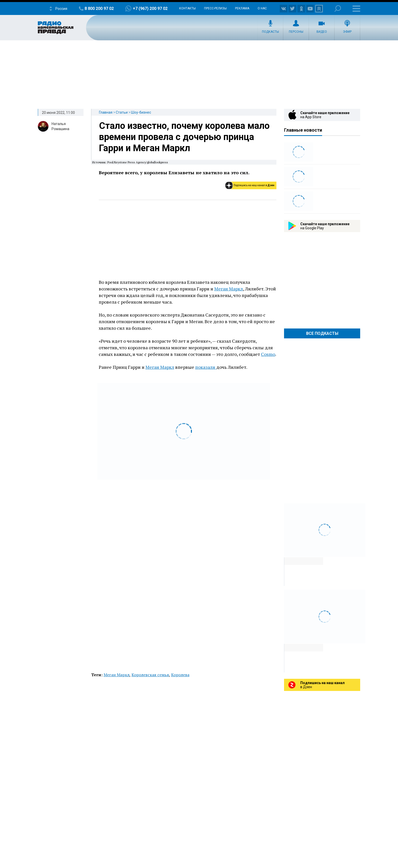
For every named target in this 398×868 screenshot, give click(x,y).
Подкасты (270, 32)
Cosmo (268, 354)
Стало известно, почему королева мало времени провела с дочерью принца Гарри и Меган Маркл (184, 137)
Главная (106, 112)
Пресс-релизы (215, 8)
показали (206, 367)
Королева (180, 675)
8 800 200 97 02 (99, 8)
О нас (262, 8)
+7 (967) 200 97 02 (150, 8)
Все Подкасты (322, 333)
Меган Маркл (229, 289)
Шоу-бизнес (141, 112)
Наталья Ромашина (60, 126)
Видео (322, 32)
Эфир (347, 32)
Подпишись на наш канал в (254, 185)
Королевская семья (150, 675)
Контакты (187, 8)
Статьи (122, 112)
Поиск (338, 8)
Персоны (296, 32)
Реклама (242, 8)
